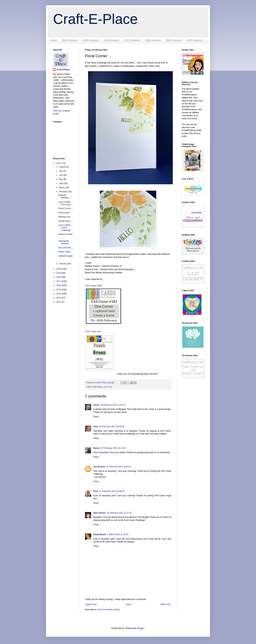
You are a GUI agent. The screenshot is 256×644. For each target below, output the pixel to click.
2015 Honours (91, 40)
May (61, 179)
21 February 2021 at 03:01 (119, 467)
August (63, 167)
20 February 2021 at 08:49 (112, 427)
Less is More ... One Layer (65, 203)
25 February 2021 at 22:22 (119, 513)
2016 (59, 285)
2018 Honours (153, 40)
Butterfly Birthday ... (65, 196)
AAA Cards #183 (93, 286)
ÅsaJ (96, 491)
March (62, 187)
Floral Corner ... (66, 208)
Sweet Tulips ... (65, 252)
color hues (108, 387)
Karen (96, 405)
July (61, 171)
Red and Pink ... (66, 248)
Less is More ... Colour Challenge (65, 228)
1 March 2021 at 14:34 (118, 534)
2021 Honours (195, 40)
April (61, 183)
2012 (59, 302)
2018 (59, 277)
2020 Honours (174, 40)
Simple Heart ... (66, 221)
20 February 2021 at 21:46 (113, 448)
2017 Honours (132, 40)
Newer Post (91, 604)
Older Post (165, 604)
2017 (59, 281)
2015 (59, 290)
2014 (59, 294)
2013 (59, 298)
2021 (59, 163)
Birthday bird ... (65, 217)
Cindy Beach (100, 534)
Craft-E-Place (95, 19)
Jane (96, 427)
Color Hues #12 (93, 331)
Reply (96, 417)
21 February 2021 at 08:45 (112, 491)
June (61, 175)
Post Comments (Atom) (109, 610)
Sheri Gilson (100, 513)
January (63, 264)
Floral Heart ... (65, 213)
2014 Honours (70, 40)
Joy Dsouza (99, 467)
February (63, 192)
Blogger (141, 628)
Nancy (96, 448)
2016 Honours (111, 40)
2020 (59, 269)
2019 (59, 273)
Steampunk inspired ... (65, 242)
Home (54, 40)
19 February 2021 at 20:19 (113, 405)
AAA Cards (97, 387)
